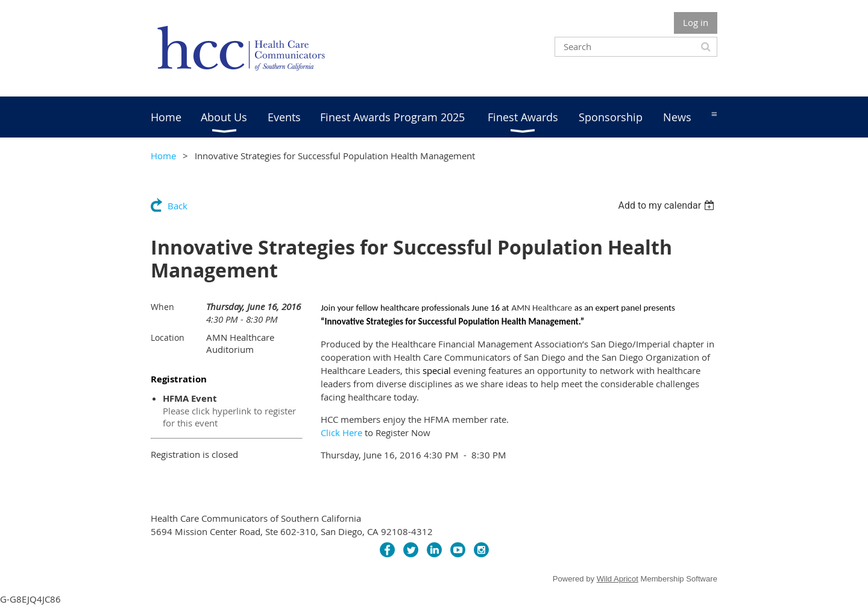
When (162, 307)
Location (168, 337)
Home (163, 156)
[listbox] (668, 205)
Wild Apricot (618, 579)
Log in (696, 22)
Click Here (341, 432)
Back (178, 206)
